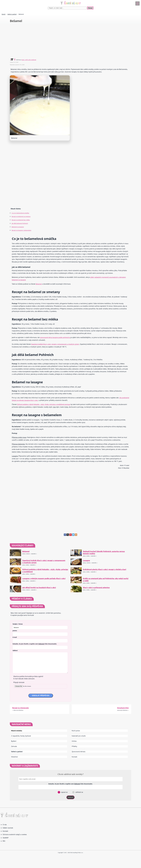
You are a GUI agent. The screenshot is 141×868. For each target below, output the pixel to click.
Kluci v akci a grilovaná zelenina (96, 588)
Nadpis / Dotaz (18, 624)
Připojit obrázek (19, 682)
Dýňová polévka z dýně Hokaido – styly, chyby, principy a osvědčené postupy (44, 404)
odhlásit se (79, 792)
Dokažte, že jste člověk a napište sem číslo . (35, 644)
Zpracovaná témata (79, 752)
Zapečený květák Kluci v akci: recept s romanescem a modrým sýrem (55, 344)
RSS (4, 841)
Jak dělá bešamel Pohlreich (20, 223)
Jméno (15, 631)
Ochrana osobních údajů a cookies (15, 834)
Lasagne (86, 560)
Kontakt (74, 757)
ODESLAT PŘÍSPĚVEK (41, 696)
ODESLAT (70, 797)
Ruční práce (76, 731)
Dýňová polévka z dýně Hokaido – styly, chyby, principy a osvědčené (45, 571)
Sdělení (15, 650)
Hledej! (90, 8)
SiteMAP (6, 838)
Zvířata (74, 741)
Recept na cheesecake (21, 708)
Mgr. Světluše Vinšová (29, 60)
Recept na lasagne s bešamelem (21, 230)
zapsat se (64, 792)
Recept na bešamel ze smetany (21, 216)
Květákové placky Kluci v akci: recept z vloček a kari (105, 569)
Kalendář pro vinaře (79, 736)
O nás (5, 825)
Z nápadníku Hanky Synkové (21, 736)
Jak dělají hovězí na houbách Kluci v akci (39, 588)
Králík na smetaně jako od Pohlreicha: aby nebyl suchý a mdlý (106, 580)
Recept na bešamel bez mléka (21, 220)
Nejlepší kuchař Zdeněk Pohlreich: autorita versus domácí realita (104, 552)
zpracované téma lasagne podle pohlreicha (55, 337)
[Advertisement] (66, 41)
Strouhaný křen (123, 708)
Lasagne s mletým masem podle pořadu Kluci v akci (44, 578)
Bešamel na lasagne (18, 227)
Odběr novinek (8, 828)
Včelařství (14, 757)
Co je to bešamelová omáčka (20, 213)
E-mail (15, 637)
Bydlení (14, 741)
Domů (4, 14)
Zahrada (14, 746)
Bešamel (39, 284)
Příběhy (74, 746)
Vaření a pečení (12, 14)
